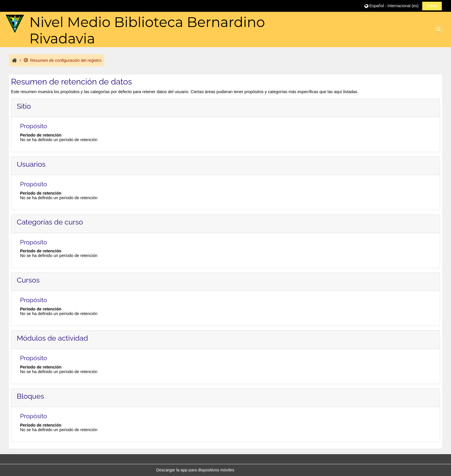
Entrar (432, 6)
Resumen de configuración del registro (63, 60)
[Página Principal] (15, 24)
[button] (391, 6)
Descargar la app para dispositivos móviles (195, 470)
